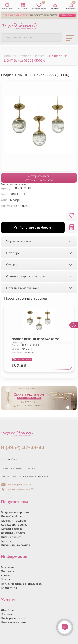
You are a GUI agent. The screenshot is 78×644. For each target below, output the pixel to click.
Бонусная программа (15, 512)
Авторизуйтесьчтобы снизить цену (39, 178)
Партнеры (8, 571)
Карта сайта (9, 588)
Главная (7, 6)
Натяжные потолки (13, 622)
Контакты (7, 575)
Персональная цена (22, 360)
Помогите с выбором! (33, 227)
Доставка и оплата (13, 533)
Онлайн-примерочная (15, 545)
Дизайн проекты (12, 537)
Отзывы (6, 579)
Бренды (6, 541)
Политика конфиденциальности (22, 584)
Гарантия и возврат (14, 520)
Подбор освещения (13, 618)
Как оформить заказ (14, 524)
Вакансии (7, 567)
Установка (8, 614)
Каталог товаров (12, 529)
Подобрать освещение (19, 37)
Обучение (7, 610)
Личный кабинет (12, 516)
